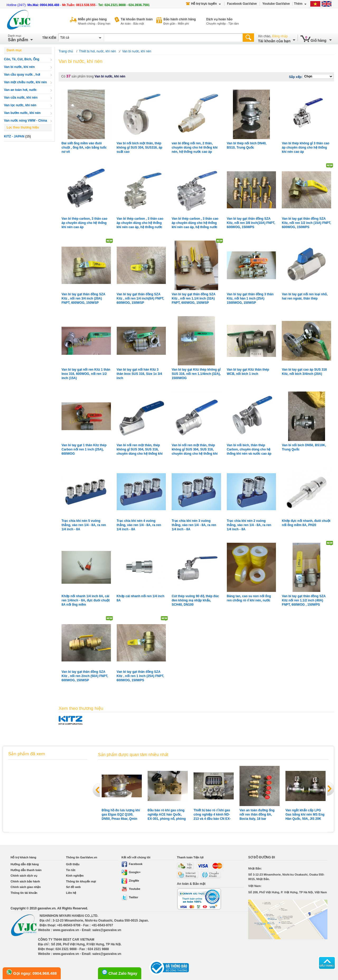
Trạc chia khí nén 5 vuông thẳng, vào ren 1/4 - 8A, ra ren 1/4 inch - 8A (84, 525)
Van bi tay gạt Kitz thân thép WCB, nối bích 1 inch (248, 372)
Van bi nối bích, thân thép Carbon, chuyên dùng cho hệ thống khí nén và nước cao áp (249, 449)
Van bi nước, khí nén (19, 67)
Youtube (131, 889)
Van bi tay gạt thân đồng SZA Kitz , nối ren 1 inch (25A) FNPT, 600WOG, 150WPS (140, 676)
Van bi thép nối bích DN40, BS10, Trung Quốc (247, 145)
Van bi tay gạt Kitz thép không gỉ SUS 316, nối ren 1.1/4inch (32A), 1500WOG (196, 374)
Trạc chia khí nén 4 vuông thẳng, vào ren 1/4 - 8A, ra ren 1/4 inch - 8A (139, 525)
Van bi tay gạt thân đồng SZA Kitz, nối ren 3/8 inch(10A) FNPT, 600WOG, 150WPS (251, 223)
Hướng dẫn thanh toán (26, 870)
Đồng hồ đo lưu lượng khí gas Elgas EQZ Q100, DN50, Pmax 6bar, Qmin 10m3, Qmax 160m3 (121, 815)
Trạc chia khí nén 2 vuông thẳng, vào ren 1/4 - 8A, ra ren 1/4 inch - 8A (249, 525)
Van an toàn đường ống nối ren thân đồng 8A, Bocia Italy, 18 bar (257, 815)
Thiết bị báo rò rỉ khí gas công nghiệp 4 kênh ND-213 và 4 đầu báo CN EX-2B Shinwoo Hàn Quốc (212, 815)
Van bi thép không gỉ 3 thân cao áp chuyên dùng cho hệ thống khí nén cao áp (306, 148)
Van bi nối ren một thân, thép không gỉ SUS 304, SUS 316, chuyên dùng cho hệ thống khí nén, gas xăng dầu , (140, 450)
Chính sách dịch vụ (24, 876)
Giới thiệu (73, 864)
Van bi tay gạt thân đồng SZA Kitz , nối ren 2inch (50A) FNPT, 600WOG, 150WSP (85, 676)
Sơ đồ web (73, 887)
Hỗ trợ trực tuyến (203, 4)
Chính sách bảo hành (25, 881)
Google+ (131, 872)
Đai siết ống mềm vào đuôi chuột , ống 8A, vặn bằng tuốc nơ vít (84, 148)
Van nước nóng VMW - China (25, 121)
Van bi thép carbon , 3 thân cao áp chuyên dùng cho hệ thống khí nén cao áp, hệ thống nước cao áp (195, 223)
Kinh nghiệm (75, 876)
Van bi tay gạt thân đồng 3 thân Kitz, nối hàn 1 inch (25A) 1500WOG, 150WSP (250, 298)
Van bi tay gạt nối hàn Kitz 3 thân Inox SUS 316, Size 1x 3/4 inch (139, 374)
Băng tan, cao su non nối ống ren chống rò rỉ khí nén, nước (249, 598)
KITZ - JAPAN (14, 136)
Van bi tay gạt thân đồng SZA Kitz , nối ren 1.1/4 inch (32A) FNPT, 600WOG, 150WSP (194, 298)
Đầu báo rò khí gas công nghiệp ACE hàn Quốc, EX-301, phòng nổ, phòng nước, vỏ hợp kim (167, 815)
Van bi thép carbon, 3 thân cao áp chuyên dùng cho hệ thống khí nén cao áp (84, 223)
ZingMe (130, 881)
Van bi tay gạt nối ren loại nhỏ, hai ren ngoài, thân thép (305, 296)
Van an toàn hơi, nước (20, 90)
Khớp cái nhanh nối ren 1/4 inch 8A (141, 598)
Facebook (132, 864)
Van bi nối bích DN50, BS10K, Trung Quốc (304, 447)
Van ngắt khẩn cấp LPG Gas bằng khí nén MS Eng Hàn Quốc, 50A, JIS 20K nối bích (305, 815)
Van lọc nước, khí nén (20, 105)
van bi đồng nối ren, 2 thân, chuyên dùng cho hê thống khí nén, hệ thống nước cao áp (195, 148)
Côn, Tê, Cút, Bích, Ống (22, 59)
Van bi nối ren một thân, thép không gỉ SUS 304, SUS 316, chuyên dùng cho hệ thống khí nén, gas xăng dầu (195, 450)
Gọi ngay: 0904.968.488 (32, 972)
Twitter (130, 897)
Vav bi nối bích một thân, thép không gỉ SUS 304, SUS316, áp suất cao (140, 148)
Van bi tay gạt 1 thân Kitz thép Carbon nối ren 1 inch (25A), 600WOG (84, 449)
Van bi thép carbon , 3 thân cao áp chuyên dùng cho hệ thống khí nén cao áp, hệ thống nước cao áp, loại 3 (140, 223)
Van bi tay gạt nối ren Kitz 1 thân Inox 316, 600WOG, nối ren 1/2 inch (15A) (86, 374)
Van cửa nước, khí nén (21, 98)
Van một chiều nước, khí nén (25, 82)
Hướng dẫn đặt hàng (25, 864)
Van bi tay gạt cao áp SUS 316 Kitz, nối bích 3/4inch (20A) (304, 372)
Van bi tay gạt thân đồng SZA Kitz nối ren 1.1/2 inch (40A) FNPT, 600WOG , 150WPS (304, 600)
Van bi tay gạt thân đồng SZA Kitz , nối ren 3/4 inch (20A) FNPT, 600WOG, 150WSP (83, 298)
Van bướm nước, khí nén (22, 113)
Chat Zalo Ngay (120, 972)
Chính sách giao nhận (26, 887)
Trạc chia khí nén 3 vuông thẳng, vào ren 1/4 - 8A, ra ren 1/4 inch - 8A (194, 525)
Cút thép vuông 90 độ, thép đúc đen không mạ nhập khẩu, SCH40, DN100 (195, 600)
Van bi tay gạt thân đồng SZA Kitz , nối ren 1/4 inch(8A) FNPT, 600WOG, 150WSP (140, 298)
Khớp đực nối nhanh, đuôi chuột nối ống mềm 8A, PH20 (306, 523)
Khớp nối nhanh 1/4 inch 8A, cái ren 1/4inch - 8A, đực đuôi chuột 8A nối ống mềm (86, 600)
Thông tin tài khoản (24, 893)
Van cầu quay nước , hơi (22, 75)
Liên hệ (71, 893)
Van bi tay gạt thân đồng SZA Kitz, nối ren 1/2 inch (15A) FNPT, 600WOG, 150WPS (306, 223)
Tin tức (71, 870)
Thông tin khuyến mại (81, 881)
